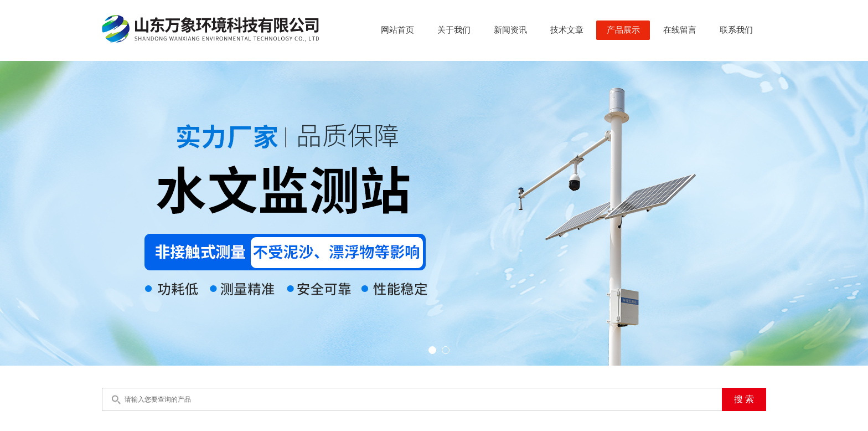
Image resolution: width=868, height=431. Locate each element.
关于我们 (454, 30)
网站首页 (397, 30)
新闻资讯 (510, 30)
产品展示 (623, 30)
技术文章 (567, 30)
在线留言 (680, 30)
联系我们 (736, 30)
